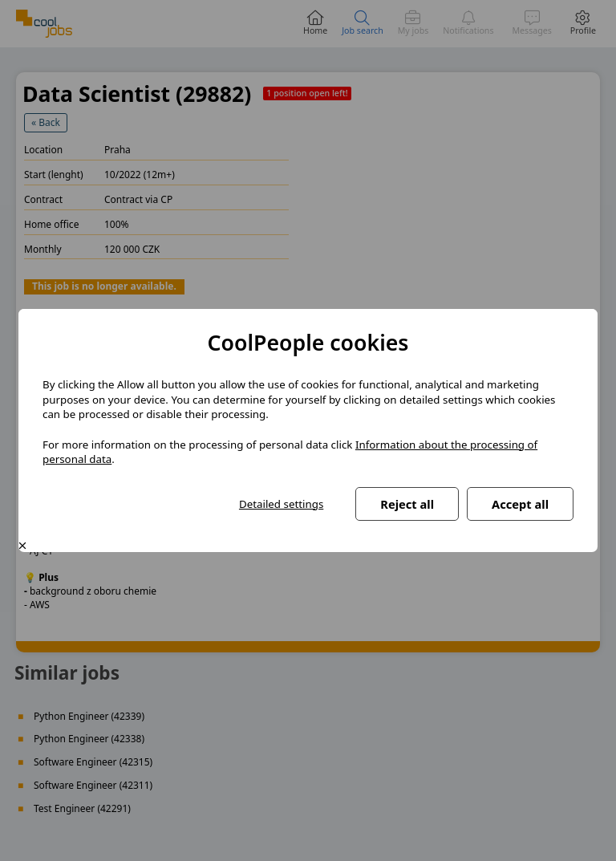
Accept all (520, 504)
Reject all (407, 504)
